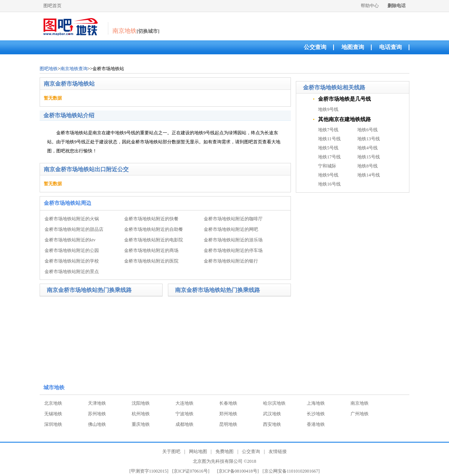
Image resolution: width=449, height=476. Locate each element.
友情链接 (278, 451)
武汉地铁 (272, 414)
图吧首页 (52, 6)
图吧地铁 (49, 69)
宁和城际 (327, 166)
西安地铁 (272, 424)
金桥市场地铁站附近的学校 (72, 261)
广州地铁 (360, 414)
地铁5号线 (328, 148)
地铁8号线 (368, 166)
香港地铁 (316, 424)
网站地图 (198, 451)
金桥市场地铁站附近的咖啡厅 (233, 219)
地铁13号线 (369, 139)
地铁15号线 (369, 157)
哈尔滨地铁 (274, 403)
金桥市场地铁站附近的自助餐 (154, 229)
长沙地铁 (316, 414)
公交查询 (315, 47)
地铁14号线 (369, 175)
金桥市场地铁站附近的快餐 (151, 219)
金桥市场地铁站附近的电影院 (154, 240)
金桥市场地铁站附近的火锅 (72, 219)
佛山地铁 (97, 424)
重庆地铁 (141, 424)
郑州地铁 (228, 414)
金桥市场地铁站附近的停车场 (233, 250)
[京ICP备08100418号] (238, 471)
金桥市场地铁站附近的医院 (151, 261)
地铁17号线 (329, 157)
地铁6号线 (368, 130)
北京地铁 (53, 403)
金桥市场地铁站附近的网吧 (231, 229)
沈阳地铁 (141, 403)
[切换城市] (148, 31)
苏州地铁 (97, 414)
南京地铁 (360, 403)
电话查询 (391, 47)
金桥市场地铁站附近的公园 (72, 250)
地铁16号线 (329, 184)
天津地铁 (97, 403)
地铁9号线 (328, 109)
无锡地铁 (53, 414)
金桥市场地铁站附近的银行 (231, 261)
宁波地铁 (185, 414)
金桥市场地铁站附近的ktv (70, 240)
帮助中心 (370, 6)
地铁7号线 (328, 130)
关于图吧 (171, 451)
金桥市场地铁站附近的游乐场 (233, 240)
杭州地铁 (141, 414)
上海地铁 (316, 403)
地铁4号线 (368, 148)
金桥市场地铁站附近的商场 (151, 250)
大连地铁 (185, 403)
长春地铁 (228, 403)
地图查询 (353, 47)
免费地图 (224, 451)
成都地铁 (185, 424)
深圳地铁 (53, 424)
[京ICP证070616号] (191, 471)
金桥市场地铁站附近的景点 (72, 272)
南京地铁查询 (74, 69)
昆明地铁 (228, 424)
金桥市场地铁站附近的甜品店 (74, 229)
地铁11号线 (329, 139)
